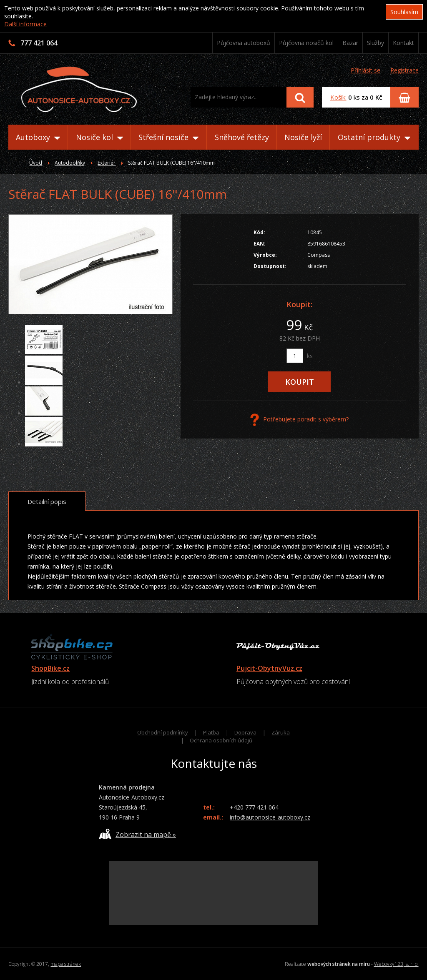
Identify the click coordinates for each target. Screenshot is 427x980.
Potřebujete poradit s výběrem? (299, 420)
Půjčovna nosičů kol (306, 43)
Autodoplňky (70, 163)
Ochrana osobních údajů (221, 740)
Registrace (404, 70)
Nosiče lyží (303, 137)
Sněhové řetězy (242, 137)
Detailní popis (47, 501)
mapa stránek (66, 964)
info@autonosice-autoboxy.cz (270, 817)
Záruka (281, 732)
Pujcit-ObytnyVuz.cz (269, 668)
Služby (376, 43)
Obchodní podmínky (163, 732)
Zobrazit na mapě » (137, 834)
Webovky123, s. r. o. (396, 964)
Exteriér (107, 163)
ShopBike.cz (50, 668)
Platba (211, 732)
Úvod (36, 163)
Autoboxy (38, 137)
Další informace (25, 24)
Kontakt (403, 43)
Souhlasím (404, 12)
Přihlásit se (365, 70)
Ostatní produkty (374, 137)
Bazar (350, 43)
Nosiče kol (99, 137)
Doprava (245, 732)
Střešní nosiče (168, 137)
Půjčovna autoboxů (244, 43)
